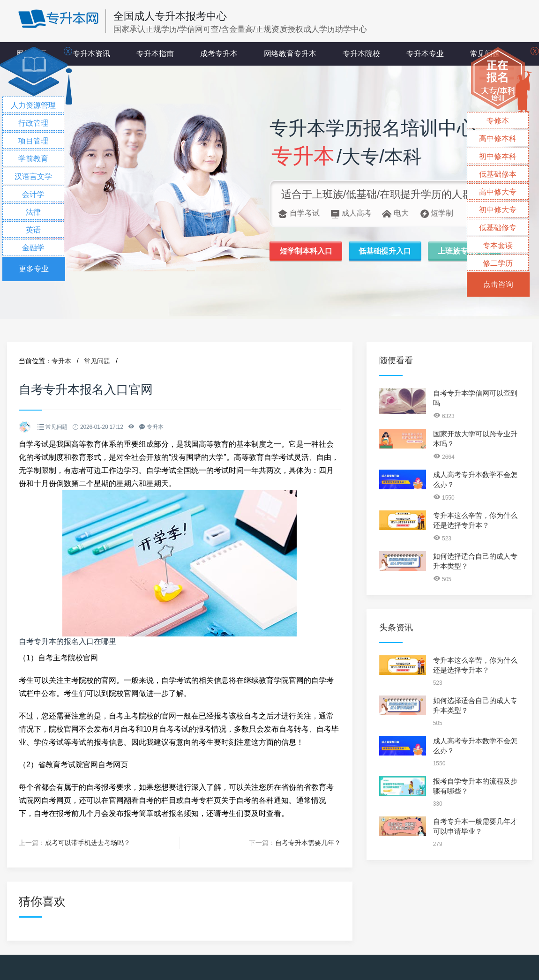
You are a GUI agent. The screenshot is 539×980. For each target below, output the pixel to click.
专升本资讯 (91, 54)
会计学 (33, 194)
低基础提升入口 (385, 251)
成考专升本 (219, 54)
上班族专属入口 (464, 251)
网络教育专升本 (290, 54)
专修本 (498, 121)
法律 (33, 212)
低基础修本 (498, 174)
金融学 (33, 248)
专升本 (61, 361)
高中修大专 (498, 192)
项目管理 (33, 141)
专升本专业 (425, 54)
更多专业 (34, 269)
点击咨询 (498, 284)
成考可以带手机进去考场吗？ (88, 843)
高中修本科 (498, 138)
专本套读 (498, 245)
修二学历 (498, 263)
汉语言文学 (33, 176)
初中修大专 (498, 210)
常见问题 (97, 361)
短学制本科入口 (306, 251)
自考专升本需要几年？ (308, 843)
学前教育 (33, 159)
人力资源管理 (33, 105)
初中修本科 (498, 156)
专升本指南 (155, 54)
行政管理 (33, 123)
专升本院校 (361, 54)
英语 (33, 230)
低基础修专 (498, 228)
